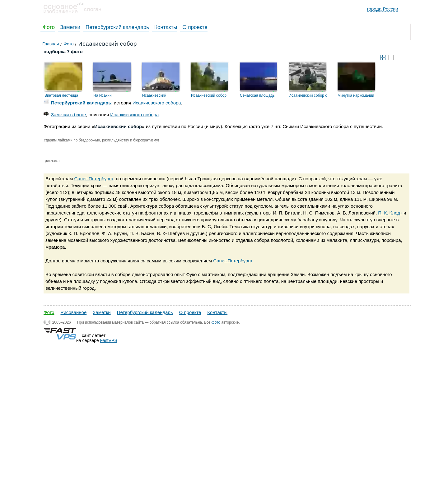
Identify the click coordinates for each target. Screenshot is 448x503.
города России (383, 9)
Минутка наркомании (356, 95)
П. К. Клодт (390, 213)
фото (216, 322)
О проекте (195, 27)
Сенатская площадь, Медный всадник (258, 96)
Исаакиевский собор (209, 95)
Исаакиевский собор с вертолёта (308, 96)
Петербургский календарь (117, 27)
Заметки (70, 27)
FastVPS (109, 340)
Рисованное (73, 312)
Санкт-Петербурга (94, 179)
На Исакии (103, 95)
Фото (49, 27)
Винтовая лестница (61, 95)
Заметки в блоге (68, 115)
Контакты (166, 27)
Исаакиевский (154, 95)
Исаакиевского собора (157, 103)
